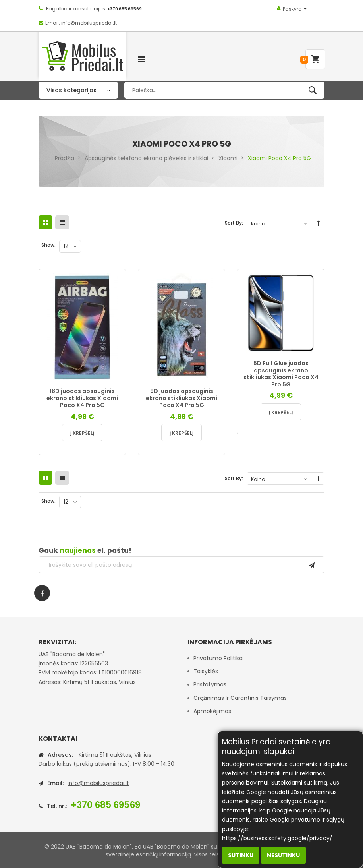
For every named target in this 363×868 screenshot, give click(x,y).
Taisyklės (206, 671)
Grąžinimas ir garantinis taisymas (240, 698)
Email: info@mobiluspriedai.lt (81, 23)
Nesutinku (283, 855)
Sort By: (234, 223)
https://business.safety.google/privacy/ (277, 838)
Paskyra (292, 9)
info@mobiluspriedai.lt (98, 783)
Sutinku (241, 855)
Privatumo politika (218, 658)
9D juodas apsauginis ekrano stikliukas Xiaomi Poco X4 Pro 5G (181, 398)
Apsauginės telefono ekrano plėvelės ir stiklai (146, 158)
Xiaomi (228, 158)
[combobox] (224, 90)
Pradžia (65, 158)
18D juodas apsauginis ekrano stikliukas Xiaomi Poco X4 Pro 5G (82, 398)
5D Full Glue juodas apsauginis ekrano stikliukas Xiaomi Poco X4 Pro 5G (281, 374)
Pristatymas (210, 684)
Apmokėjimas (212, 711)
